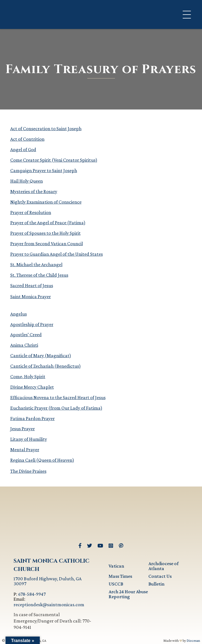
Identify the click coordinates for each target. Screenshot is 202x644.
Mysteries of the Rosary (34, 191)
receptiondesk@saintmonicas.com (49, 605)
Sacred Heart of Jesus (32, 285)
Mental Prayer (25, 450)
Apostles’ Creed (26, 335)
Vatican (116, 566)
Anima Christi (24, 345)
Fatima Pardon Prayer (32, 418)
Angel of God (23, 149)
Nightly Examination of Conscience (46, 202)
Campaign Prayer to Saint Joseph (44, 170)
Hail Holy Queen (27, 181)
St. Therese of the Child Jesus (39, 275)
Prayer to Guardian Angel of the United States (57, 254)
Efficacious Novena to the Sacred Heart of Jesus (58, 397)
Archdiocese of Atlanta (163, 566)
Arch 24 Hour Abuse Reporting (128, 594)
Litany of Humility (29, 439)
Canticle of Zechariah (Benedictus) (45, 366)
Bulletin (156, 584)
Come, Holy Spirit (28, 376)
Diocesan (193, 641)
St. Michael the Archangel (36, 264)
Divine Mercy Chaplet (32, 387)
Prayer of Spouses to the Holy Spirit (45, 233)
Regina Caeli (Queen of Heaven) (42, 460)
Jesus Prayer (23, 429)
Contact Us (160, 576)
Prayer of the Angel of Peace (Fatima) (48, 223)
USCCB (116, 584)
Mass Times (120, 576)
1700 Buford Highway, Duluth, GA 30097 (48, 581)
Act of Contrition (27, 139)
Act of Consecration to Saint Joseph (46, 129)
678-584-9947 (32, 594)
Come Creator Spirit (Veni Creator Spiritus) (54, 160)
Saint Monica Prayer (31, 296)
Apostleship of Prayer (32, 324)
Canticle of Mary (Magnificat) (41, 356)
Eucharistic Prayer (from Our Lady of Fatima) (56, 408)
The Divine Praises (28, 471)
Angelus (19, 314)
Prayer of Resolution (31, 212)
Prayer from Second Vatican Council (47, 244)
